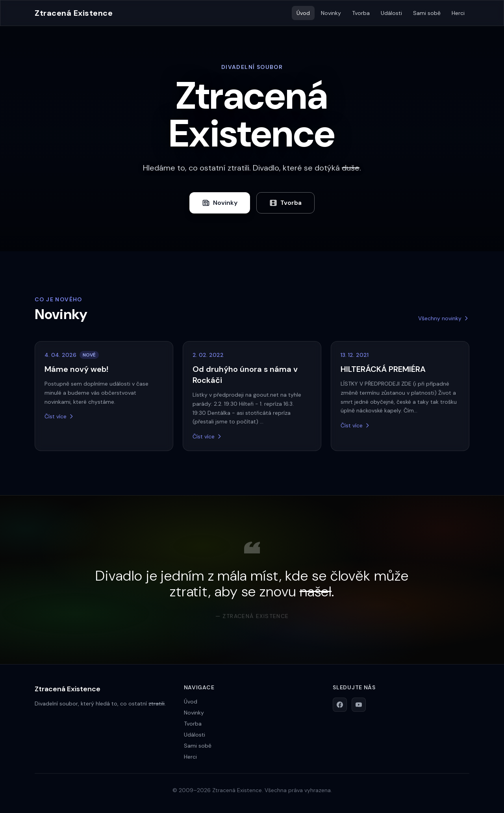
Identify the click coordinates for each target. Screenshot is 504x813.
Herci (458, 13)
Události (391, 13)
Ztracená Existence (74, 13)
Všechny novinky (444, 318)
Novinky (331, 13)
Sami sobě (427, 13)
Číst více (59, 416)
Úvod (303, 13)
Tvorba (361, 13)
